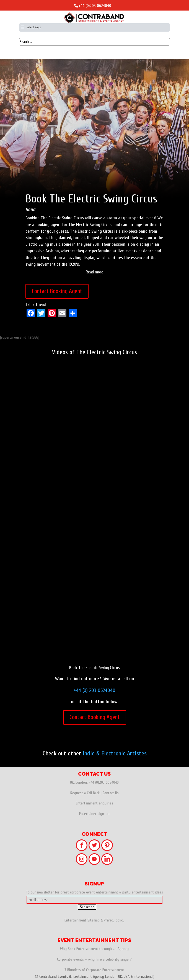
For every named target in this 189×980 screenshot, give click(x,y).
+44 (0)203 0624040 (95, 6)
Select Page (31, 27)
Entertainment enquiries (94, 803)
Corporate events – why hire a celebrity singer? (94, 959)
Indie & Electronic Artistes (115, 753)
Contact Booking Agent (57, 291)
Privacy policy (114, 920)
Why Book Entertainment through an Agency (94, 949)
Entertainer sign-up (94, 814)
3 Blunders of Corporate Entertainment (94, 970)
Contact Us (111, 793)
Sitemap (94, 920)
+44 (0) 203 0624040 (94, 690)
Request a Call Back (85, 793)
